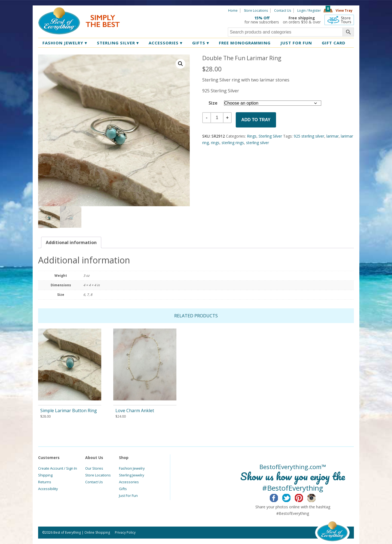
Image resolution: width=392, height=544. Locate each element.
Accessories (166, 43)
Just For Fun (128, 496)
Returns (45, 482)
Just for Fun (296, 43)
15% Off (262, 18)
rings (215, 143)
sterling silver (258, 143)
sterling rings (233, 143)
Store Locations (256, 10)
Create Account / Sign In (58, 468)
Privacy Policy (125, 532)
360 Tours (339, 20)
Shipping (45, 475)
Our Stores (94, 468)
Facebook (278, 497)
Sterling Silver (118, 43)
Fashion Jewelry (65, 43)
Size (213, 103)
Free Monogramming (245, 43)
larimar (333, 136)
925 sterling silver (309, 136)
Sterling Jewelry (132, 475)
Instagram (316, 497)
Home (233, 10)
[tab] (71, 242)
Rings (252, 136)
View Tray (344, 10)
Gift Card (334, 43)
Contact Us (283, 10)
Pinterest (303, 497)
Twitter (291, 497)
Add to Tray (256, 120)
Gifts (201, 43)
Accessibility (48, 489)
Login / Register (309, 10)
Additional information (71, 242)
